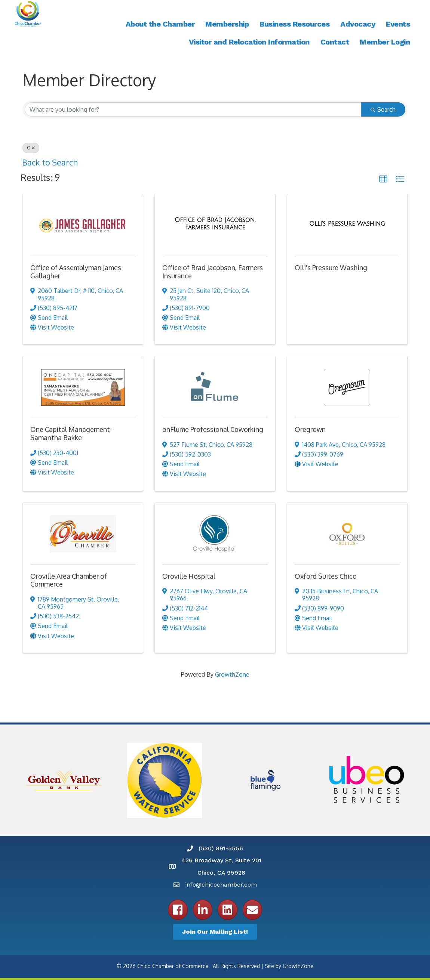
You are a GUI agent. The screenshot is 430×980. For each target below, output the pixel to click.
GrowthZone (232, 674)
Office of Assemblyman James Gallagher (76, 272)
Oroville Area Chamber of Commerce (69, 580)
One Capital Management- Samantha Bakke (71, 433)
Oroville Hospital (189, 576)
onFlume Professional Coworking (213, 429)
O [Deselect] (31, 148)
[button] (383, 179)
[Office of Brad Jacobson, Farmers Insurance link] (215, 224)
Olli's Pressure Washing (331, 268)
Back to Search (50, 162)
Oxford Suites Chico (326, 576)
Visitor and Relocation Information (249, 42)
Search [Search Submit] (383, 109)
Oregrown (310, 429)
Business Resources (294, 24)
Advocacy (358, 24)
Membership (227, 24)
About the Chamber (160, 24)
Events (398, 24)
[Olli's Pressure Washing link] (347, 224)
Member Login (385, 42)
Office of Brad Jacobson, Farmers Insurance (213, 272)
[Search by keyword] (193, 109)
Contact (335, 42)
